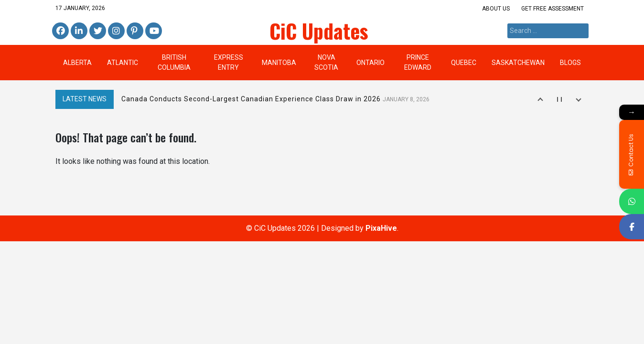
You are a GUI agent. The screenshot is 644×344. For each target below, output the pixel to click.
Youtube (152, 31)
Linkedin (78, 31)
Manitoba (279, 63)
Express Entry (229, 62)
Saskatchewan (518, 63)
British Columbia (174, 62)
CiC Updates (319, 31)
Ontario (370, 63)
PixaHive (381, 228)
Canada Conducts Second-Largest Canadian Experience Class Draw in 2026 (275, 99)
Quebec (464, 63)
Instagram (116, 31)
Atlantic (123, 63)
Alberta (77, 63)
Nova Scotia (326, 62)
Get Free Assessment (553, 9)
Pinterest (134, 31)
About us (496, 9)
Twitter (98, 31)
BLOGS (570, 63)
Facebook (60, 31)
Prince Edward (418, 62)
